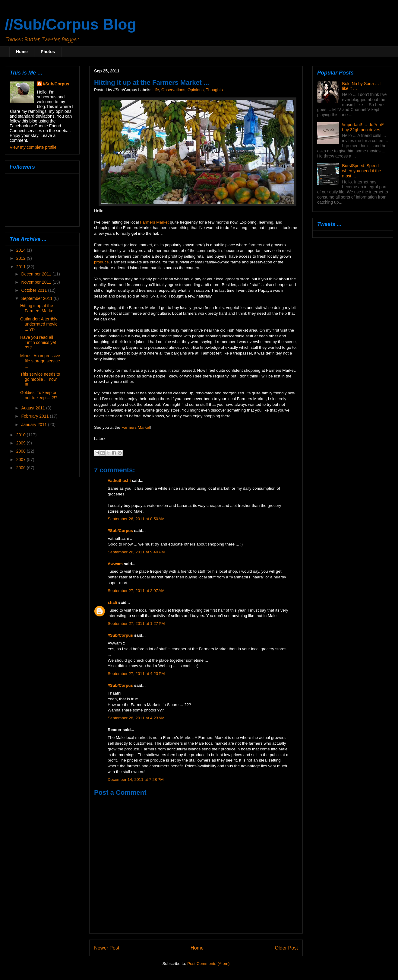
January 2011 (35, 425)
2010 (22, 435)
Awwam (115, 564)
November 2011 (37, 282)
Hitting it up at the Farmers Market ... (40, 308)
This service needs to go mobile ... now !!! (40, 379)
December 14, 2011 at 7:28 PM (136, 780)
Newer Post (107, 948)
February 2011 (35, 416)
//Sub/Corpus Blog (71, 24)
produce (101, 262)
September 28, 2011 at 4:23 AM (136, 718)
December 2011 (37, 274)
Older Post (286, 948)
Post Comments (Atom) (208, 964)
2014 (22, 250)
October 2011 (35, 290)
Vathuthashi (119, 480)
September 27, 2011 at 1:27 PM (136, 624)
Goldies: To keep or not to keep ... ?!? (39, 395)
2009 (22, 443)
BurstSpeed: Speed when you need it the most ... (362, 171)
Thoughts (214, 90)
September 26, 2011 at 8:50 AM (136, 519)
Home (22, 52)
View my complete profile (33, 147)
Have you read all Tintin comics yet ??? (38, 342)
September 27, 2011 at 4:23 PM (136, 674)
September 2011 (37, 298)
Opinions (196, 90)
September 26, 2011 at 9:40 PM (136, 552)
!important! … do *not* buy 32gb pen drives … (364, 127)
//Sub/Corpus (120, 531)
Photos (48, 52)
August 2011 (34, 408)
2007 (22, 460)
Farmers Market (154, 222)
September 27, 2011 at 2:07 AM (136, 591)
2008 (22, 451)
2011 (22, 267)
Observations (173, 90)
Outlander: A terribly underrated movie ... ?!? (39, 324)
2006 (22, 468)
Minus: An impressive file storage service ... (40, 361)
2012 (22, 258)
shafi (112, 602)
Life (156, 90)
